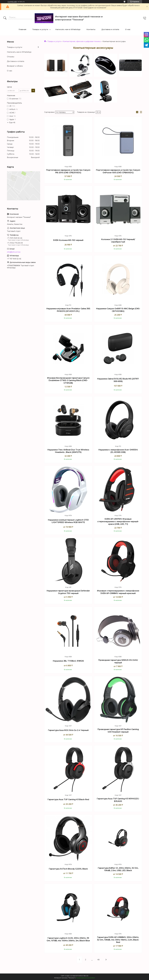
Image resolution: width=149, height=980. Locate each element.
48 (98, 960)
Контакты (91, 29)
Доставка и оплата (110, 29)
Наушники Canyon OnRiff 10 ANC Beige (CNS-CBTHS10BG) (118, 310)
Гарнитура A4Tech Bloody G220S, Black (68, 869)
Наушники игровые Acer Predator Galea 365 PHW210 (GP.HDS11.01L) (68, 310)
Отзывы (11, 57)
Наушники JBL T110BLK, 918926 (68, 661)
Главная (22, 29)
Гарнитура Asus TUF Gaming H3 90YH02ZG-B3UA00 (118, 800)
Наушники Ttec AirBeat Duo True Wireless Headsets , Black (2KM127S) (68, 451)
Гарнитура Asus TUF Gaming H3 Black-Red (68, 799)
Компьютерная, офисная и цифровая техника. (82, 41)
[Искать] (5, 18)
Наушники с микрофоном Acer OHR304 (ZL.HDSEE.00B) (118, 451)
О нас (128, 29)
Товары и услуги (40, 29)
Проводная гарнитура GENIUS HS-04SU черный (118, 661)
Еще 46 (12, 123)
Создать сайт (12, 2)
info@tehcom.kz (14, 252)
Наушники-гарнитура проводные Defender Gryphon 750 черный (68, 592)
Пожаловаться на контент (85, 978)
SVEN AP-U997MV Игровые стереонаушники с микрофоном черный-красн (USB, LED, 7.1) (118, 521)
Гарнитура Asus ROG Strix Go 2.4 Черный (68, 730)
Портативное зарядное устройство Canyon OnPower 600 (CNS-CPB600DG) (118, 171)
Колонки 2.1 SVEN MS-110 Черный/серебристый (118, 241)
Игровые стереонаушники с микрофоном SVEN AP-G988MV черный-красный (118, 592)
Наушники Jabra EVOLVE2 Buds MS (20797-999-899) (118, 380)
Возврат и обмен (15, 66)
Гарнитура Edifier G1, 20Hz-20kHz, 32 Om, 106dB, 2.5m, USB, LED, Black (118, 869)
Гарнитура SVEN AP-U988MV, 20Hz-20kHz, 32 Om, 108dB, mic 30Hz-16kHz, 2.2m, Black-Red (118, 940)
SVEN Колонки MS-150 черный (68, 240)
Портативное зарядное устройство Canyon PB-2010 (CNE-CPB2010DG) (68, 171)
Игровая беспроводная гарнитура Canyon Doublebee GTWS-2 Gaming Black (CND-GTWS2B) (68, 380)
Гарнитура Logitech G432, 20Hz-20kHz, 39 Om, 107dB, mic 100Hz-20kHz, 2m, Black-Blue (68, 939)
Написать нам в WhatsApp (68, 29)
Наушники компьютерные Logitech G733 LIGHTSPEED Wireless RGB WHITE (68, 521)
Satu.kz (86, 976)
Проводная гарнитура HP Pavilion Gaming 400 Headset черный (118, 731)
